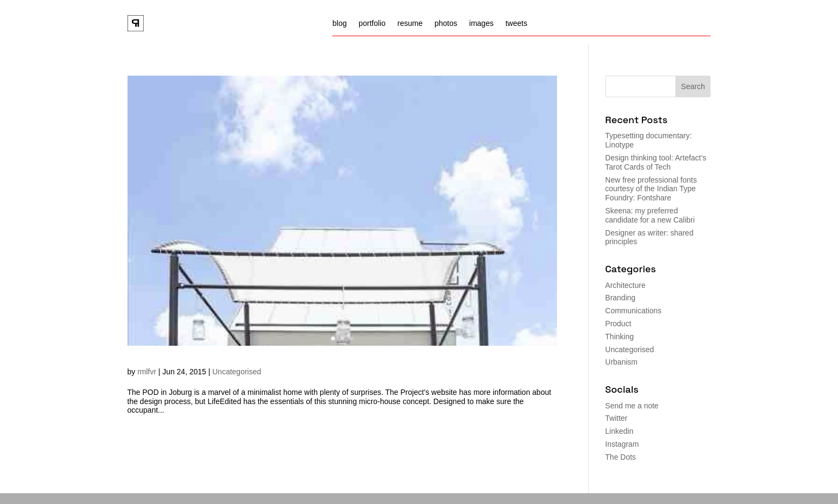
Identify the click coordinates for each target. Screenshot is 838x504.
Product (618, 324)
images (481, 23)
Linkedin (619, 431)
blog (339, 23)
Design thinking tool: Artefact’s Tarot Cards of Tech (656, 162)
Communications (633, 311)
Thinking (619, 337)
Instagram (622, 444)
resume (410, 23)
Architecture (625, 285)
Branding (620, 298)
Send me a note (632, 406)
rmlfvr (147, 372)
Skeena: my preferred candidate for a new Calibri (650, 215)
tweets (516, 23)
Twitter (616, 418)
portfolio (372, 23)
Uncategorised (237, 372)
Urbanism (621, 362)
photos (446, 23)
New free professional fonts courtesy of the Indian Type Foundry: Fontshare (651, 189)
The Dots (621, 457)
